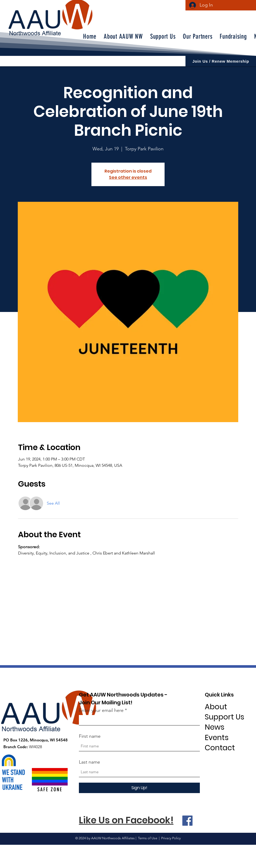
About (216, 707)
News (215, 727)
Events (217, 738)
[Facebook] (187, 821)
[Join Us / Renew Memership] (221, 61)
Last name (89, 762)
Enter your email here (101, 710)
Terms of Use (148, 838)
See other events (128, 177)
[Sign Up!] (139, 788)
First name (90, 736)
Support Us (225, 717)
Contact (220, 748)
